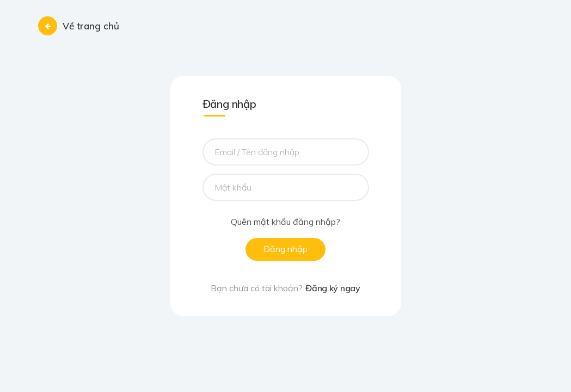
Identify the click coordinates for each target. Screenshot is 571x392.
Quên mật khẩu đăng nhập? (285, 222)
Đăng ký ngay (333, 288)
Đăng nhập (285, 249)
